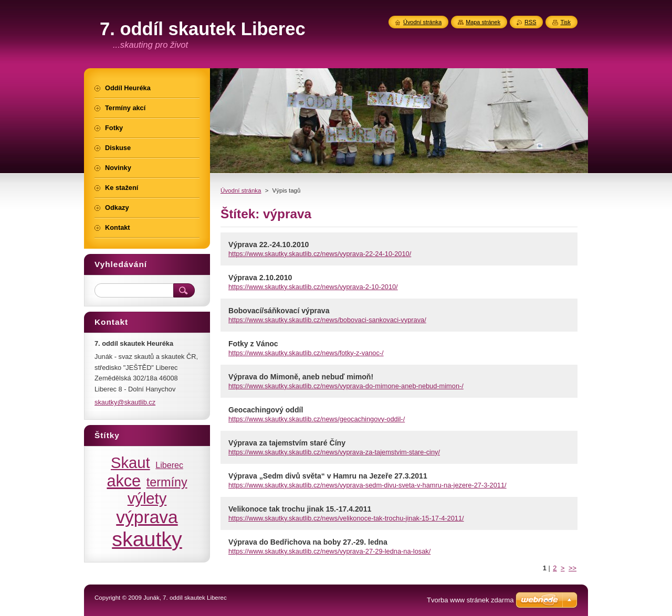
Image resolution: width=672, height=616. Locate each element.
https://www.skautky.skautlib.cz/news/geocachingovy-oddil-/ (317, 419)
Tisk (565, 22)
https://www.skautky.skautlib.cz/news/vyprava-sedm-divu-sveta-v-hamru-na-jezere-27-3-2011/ (367, 485)
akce (124, 481)
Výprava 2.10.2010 (260, 278)
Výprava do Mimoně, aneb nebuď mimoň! (301, 377)
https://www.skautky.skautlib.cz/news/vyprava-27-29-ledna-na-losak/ (329, 551)
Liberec (169, 465)
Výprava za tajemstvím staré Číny (287, 443)
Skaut (130, 463)
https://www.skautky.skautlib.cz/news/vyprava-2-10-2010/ (313, 287)
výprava (147, 517)
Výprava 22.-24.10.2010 (269, 245)
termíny (167, 482)
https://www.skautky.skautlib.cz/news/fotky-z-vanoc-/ (306, 353)
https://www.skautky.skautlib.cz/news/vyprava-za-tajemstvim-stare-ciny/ (334, 452)
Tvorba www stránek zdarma (470, 600)
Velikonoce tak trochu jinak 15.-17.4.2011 (300, 509)
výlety (147, 498)
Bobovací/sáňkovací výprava (279, 311)
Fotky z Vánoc (253, 344)
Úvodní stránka (241, 190)
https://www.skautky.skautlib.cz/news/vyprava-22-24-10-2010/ (320, 254)
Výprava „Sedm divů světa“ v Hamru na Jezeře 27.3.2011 (328, 476)
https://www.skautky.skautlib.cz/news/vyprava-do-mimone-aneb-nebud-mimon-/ (346, 386)
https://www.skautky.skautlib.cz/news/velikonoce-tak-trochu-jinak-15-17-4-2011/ (346, 518)
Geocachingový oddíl (266, 410)
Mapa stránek (483, 22)
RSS (530, 22)
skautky (147, 539)
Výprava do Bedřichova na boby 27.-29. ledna (308, 542)
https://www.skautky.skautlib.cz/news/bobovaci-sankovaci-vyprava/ (327, 320)
